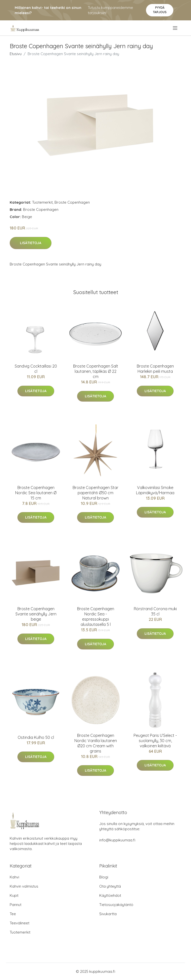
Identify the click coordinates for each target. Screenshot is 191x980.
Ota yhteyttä (110, 886)
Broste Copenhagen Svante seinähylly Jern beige (36, 614)
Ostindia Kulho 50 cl (36, 737)
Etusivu (16, 54)
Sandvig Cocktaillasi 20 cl (36, 369)
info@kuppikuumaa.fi (117, 840)
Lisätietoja (31, 243)
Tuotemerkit (42, 202)
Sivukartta (108, 914)
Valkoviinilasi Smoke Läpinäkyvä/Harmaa (155, 490)
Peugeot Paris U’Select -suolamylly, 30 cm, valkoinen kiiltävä (155, 741)
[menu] (175, 28)
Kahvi (14, 877)
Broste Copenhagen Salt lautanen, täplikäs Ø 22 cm (96, 371)
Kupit (14, 895)
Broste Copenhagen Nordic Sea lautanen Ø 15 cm (36, 493)
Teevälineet (20, 923)
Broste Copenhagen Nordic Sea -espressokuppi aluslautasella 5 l (96, 617)
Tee (13, 914)
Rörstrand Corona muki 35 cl (155, 611)
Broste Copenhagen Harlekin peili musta (155, 369)
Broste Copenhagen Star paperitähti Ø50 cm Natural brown (95, 493)
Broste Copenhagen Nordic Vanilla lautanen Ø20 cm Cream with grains (96, 743)
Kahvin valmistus (24, 886)
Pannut (16, 905)
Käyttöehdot (110, 895)
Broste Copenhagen (72, 202)
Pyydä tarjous (160, 10)
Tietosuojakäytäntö (116, 905)
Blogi (104, 877)
